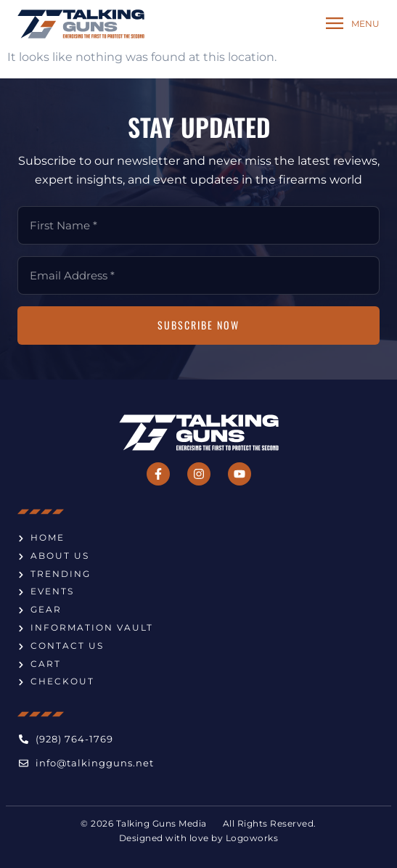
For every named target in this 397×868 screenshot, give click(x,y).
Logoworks (252, 838)
